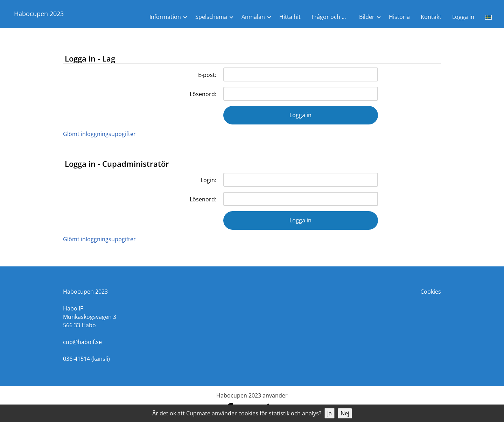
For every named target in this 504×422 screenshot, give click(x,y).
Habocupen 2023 (39, 14)
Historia (399, 17)
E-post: (207, 75)
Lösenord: (203, 94)
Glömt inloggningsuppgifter (99, 134)
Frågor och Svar (332, 17)
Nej (345, 413)
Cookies (431, 292)
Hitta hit (290, 17)
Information (165, 17)
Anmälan (253, 17)
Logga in (463, 17)
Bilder (367, 17)
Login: (208, 180)
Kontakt (431, 17)
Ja (330, 413)
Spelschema (211, 17)
